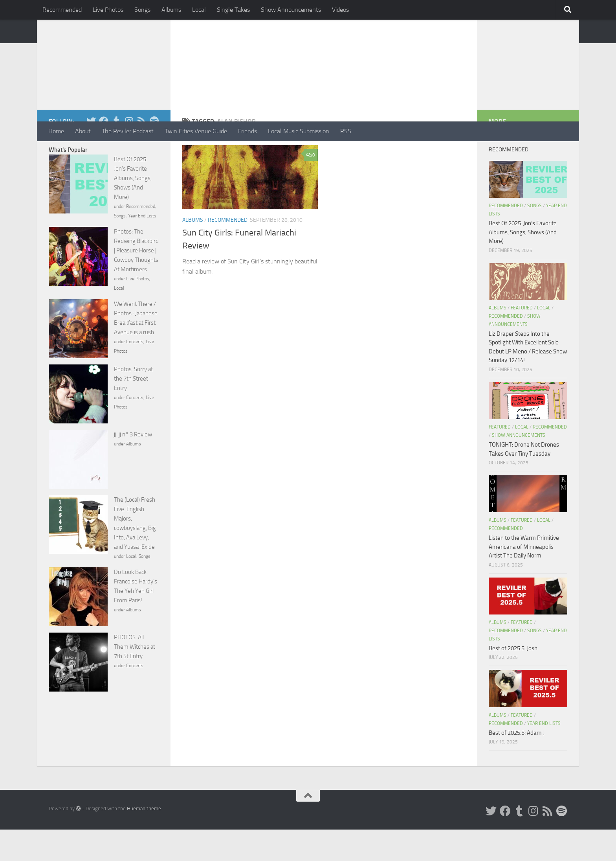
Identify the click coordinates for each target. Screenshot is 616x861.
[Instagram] (129, 153)
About (83, 131)
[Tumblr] (116, 153)
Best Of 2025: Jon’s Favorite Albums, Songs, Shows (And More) (133, 210)
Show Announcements (291, 10)
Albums (171, 10)
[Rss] (141, 153)
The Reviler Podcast (128, 131)
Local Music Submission (299, 131)
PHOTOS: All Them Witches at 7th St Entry (135, 678)
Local (199, 10)
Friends (247, 131)
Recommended (62, 10)
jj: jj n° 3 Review (133, 466)
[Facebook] (104, 153)
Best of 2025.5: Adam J (517, 764)
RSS (346, 131)
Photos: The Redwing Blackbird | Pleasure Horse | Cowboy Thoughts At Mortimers (136, 282)
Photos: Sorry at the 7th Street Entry (133, 410)
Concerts (135, 373)
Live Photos (108, 10)
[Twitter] (91, 153)
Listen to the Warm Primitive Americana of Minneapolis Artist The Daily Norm (524, 578)
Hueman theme (144, 840)
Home (56, 131)
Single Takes (233, 10)
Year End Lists (142, 247)
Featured (522, 339)
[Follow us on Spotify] (154, 153)
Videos (340, 10)
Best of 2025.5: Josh (513, 680)
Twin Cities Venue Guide (196, 131)
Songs (142, 10)
